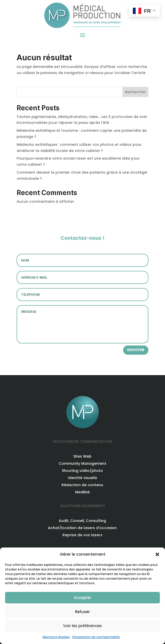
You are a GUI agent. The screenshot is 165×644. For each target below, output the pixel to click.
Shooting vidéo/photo (82, 471)
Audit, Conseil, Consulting (82, 521)
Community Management (82, 463)
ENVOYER (136, 350)
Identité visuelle (82, 478)
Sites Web (82, 456)
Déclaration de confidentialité (96, 637)
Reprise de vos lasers (82, 535)
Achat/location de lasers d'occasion (82, 528)
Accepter (83, 598)
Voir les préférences (82, 626)
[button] (157, 554)
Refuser (82, 612)
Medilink (82, 492)
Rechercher (135, 92)
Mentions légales (56, 637)
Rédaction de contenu (82, 485)
